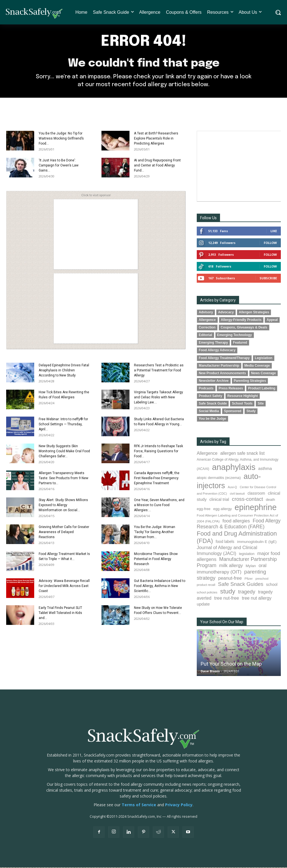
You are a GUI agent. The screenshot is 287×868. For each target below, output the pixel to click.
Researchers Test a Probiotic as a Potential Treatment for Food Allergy (159, 371)
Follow (270, 243)
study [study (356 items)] (228, 592)
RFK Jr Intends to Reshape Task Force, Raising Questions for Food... (158, 452)
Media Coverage (257, 366)
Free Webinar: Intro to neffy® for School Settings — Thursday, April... (63, 425)
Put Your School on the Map (231, 664)
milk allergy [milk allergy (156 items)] (231, 566)
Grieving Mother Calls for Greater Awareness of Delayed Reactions (64, 533)
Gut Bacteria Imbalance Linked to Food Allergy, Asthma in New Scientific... (160, 586)
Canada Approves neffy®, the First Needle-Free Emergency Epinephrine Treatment (157, 479)
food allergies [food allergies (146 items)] (236, 521)
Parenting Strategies (250, 381)
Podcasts (206, 389)
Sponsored (233, 412)
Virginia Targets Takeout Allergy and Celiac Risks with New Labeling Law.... (158, 398)
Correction (207, 328)
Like (274, 231)
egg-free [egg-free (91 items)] (204, 509)
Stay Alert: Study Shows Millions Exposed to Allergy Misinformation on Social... (63, 506)
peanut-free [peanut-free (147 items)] (230, 579)
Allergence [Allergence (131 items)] (207, 454)
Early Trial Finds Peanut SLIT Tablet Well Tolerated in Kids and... (60, 613)
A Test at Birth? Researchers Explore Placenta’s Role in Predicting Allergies (156, 139)
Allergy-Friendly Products (241, 320)
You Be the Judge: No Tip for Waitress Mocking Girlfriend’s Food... (61, 139)
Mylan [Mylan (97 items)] (251, 566)
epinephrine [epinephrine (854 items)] (256, 508)
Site (261, 404)
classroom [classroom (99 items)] (256, 494)
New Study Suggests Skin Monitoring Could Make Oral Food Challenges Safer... (64, 452)
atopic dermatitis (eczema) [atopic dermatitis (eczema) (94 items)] (219, 478)
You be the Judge (212, 419)
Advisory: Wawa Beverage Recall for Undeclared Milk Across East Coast (64, 586)
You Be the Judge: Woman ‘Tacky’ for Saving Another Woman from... (155, 533)
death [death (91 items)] (271, 500)
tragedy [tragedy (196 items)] (247, 592)
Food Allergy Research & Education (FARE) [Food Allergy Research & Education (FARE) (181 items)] (239, 524)
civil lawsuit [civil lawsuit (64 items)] (237, 494)
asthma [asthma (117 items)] (265, 469)
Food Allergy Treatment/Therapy (224, 358)
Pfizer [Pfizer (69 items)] (249, 579)
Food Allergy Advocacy (217, 351)
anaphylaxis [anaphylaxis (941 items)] (234, 468)
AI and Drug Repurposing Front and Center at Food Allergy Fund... (157, 166)
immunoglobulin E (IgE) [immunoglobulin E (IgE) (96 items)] (257, 542)
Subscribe (268, 279)
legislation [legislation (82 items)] (247, 554)
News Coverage (264, 373)
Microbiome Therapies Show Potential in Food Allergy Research (156, 559)
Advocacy (226, 313)
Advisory (206, 313)
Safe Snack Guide (213, 404)
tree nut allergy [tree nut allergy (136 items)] (257, 599)
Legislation (264, 358)
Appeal (272, 320)
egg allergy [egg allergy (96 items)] (223, 509)
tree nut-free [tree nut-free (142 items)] (227, 599)
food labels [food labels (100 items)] (225, 542)
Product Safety (210, 396)
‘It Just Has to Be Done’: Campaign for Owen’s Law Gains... (59, 166)
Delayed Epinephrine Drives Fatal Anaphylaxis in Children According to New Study (64, 371)
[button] (278, 12)
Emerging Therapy (213, 343)
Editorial (205, 335)
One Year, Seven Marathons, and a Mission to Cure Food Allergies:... (159, 506)
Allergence (207, 320)
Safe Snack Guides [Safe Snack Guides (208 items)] (241, 585)
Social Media (209, 412)
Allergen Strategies (254, 313)
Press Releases (231, 389)
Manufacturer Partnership (219, 366)
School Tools (242, 404)
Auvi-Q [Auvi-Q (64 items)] (232, 487)
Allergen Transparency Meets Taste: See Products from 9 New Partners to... (63, 479)
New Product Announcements (222, 373)
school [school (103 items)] (272, 585)
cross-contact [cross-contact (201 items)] (247, 500)
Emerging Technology (235, 335)
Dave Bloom (210, 672)
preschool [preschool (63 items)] (262, 579)
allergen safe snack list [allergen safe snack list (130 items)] (242, 454)
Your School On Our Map (222, 622)
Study (251, 412)
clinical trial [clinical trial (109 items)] (219, 500)
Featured (240, 343)
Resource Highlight (243, 396)
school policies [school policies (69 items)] (207, 593)
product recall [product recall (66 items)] (206, 585)
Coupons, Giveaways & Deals (244, 328)
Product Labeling (262, 389)
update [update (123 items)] (203, 605)
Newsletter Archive (214, 381)
